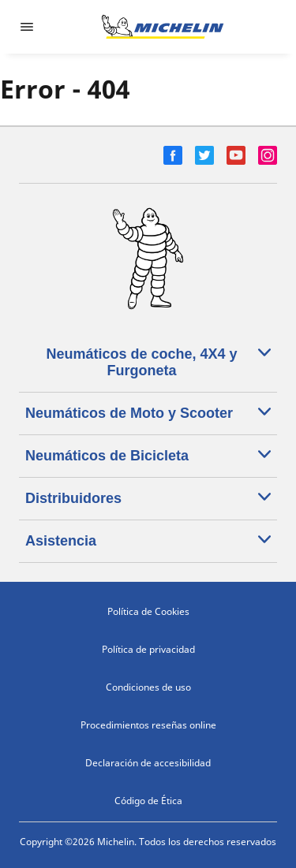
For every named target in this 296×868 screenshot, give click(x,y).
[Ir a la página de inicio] (163, 27)
